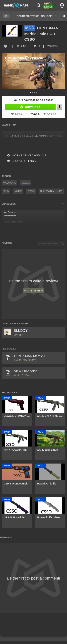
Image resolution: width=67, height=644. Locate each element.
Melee (26, 183)
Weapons (10, 183)
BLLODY (21, 331)
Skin (6, 191)
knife (18, 191)
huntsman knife (51, 191)
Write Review (33, 291)
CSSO (31, 191)
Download (30, 107)
